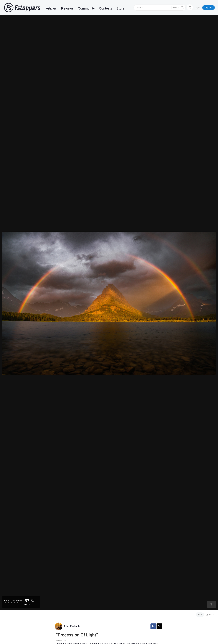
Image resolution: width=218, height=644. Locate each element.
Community (86, 8)
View (200, 615)
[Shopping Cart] (190, 7)
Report (210, 615)
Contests (106, 8)
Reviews (67, 8)
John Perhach (72, 626)
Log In (197, 7)
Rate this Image (13, 600)
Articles (51, 8)
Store (120, 8)
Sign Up (209, 7)
